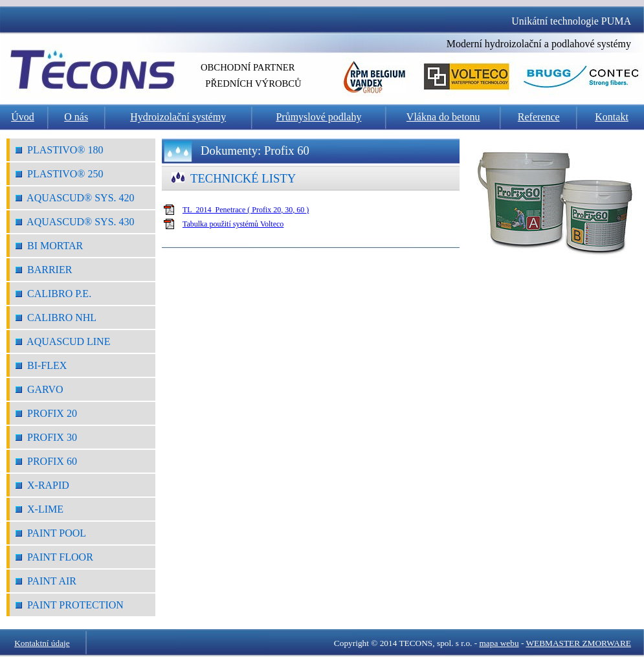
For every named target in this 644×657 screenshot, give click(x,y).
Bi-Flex (41, 365)
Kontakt (612, 117)
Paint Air (46, 581)
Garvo (39, 389)
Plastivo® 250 (60, 174)
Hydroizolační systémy (178, 117)
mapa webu (499, 643)
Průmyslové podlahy (318, 117)
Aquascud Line (63, 341)
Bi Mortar (49, 246)
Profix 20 (46, 413)
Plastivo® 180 (60, 150)
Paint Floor (54, 557)
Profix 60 (46, 461)
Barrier (44, 270)
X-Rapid (42, 485)
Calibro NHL (56, 317)
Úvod (23, 117)
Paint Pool (51, 533)
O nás (76, 117)
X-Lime (39, 509)
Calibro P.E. (53, 294)
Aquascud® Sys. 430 (75, 222)
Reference (539, 117)
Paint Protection (70, 605)
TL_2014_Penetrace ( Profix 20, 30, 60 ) (246, 210)
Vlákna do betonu (443, 117)
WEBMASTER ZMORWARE (578, 643)
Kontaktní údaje (42, 643)
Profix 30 (46, 437)
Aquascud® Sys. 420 (75, 198)
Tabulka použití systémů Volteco (233, 224)
